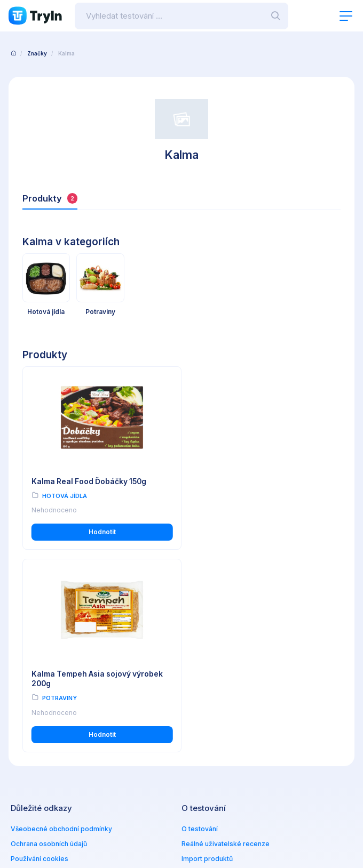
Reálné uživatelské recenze (226, 650)
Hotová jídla (65, 495)
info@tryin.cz (214, 775)
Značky (37, 53)
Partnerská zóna (207, 680)
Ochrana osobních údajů (49, 650)
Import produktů (207, 665)
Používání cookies (40, 665)
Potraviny (223, 505)
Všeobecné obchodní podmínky (61, 635)
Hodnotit (100, 541)
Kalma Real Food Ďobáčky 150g (90, 481)
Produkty (50, 198)
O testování (200, 635)
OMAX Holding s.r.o (98, 834)
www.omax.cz (215, 764)
